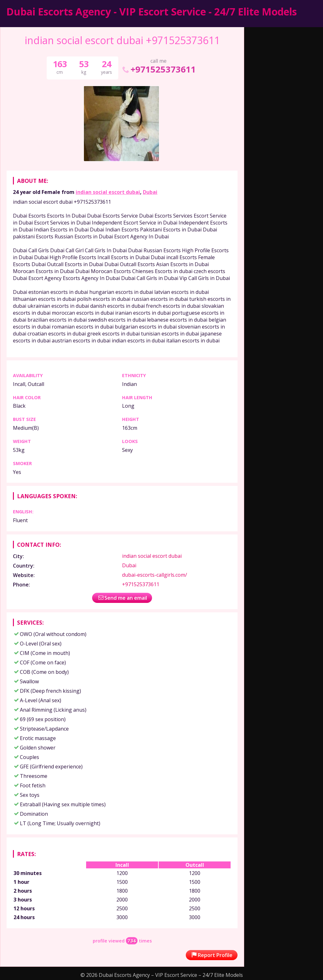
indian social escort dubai (108, 192)
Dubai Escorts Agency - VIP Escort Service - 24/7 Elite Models (152, 12)
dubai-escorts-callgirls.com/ (155, 575)
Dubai (150, 192)
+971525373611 (159, 69)
